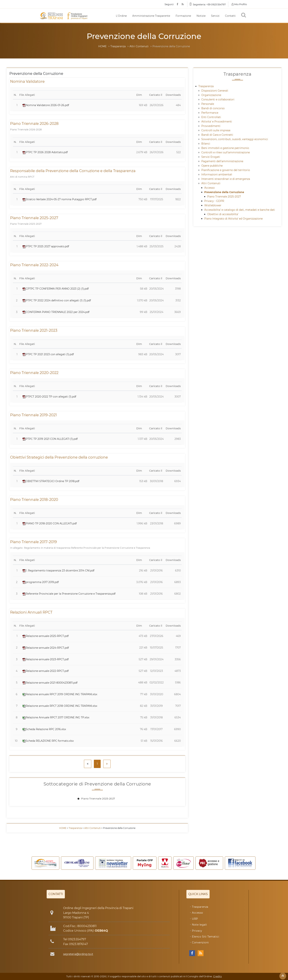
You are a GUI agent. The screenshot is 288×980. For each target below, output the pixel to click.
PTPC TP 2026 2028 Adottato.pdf (45, 152)
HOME (102, 46)
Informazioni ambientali (217, 174)
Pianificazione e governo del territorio (226, 170)
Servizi (215, 16)
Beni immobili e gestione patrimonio (225, 148)
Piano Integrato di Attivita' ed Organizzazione (233, 219)
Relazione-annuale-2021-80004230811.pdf (50, 683)
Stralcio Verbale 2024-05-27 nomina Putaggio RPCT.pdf (60, 199)
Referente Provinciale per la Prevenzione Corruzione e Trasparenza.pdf (69, 594)
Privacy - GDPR (214, 201)
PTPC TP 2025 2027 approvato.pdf (46, 246)
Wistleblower (213, 205)
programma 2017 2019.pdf (41, 582)
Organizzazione (211, 95)
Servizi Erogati (211, 157)
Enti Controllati (211, 117)
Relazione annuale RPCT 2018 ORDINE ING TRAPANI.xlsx (60, 706)
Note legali (199, 925)
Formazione (183, 16)
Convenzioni (200, 942)
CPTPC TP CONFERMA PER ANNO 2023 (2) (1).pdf (56, 289)
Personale (208, 104)
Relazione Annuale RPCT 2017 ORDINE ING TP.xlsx (56, 717)
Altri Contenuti (139, 46)
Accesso (209, 188)
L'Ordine (121, 16)
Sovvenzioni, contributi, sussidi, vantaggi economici (235, 139)
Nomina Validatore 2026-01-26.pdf (46, 105)
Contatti (230, 16)
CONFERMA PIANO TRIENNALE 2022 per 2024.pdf (56, 312)
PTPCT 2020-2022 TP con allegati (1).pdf (49, 397)
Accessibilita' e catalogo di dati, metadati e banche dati (240, 210)
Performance (210, 113)
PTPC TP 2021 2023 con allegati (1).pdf (48, 354)
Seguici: (169, 4)
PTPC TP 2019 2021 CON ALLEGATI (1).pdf (50, 439)
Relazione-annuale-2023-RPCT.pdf (46, 659)
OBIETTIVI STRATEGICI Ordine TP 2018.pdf (51, 481)
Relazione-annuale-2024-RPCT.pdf (46, 648)
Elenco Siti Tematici (206, 937)
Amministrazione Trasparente (151, 16)
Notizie (201, 16)
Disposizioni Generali (215, 91)
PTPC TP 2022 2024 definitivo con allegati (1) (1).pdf (57, 300)
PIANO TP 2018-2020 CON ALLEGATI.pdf (50, 523)
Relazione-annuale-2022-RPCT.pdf (46, 671)
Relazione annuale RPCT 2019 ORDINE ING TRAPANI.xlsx (60, 694)
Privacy (197, 931)
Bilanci (206, 144)
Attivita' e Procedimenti (217, 122)
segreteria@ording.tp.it (78, 954)
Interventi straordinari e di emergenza (226, 179)
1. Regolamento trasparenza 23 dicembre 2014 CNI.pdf (58, 571)
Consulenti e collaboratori (218, 99)
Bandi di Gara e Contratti (217, 135)
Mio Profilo (239, 4)
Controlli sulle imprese (216, 130)
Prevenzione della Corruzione (224, 192)
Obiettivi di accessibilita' (223, 214)
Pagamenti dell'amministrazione (222, 161)
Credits (218, 976)
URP (195, 919)
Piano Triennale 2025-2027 (98, 799)
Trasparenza (118, 46)
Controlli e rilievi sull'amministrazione (226, 152)
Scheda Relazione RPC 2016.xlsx (44, 729)
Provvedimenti (211, 126)
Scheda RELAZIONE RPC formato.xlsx (48, 741)
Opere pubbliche (212, 166)
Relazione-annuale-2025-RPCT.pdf (46, 636)
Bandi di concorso (213, 108)
